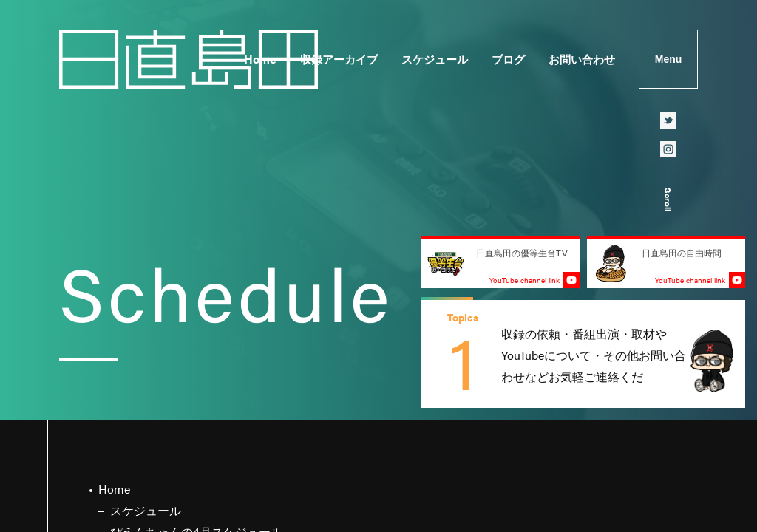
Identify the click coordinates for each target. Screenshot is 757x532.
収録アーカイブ (339, 59)
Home (260, 59)
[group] (583, 354)
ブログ (508, 59)
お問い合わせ (582, 59)
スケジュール (435, 59)
